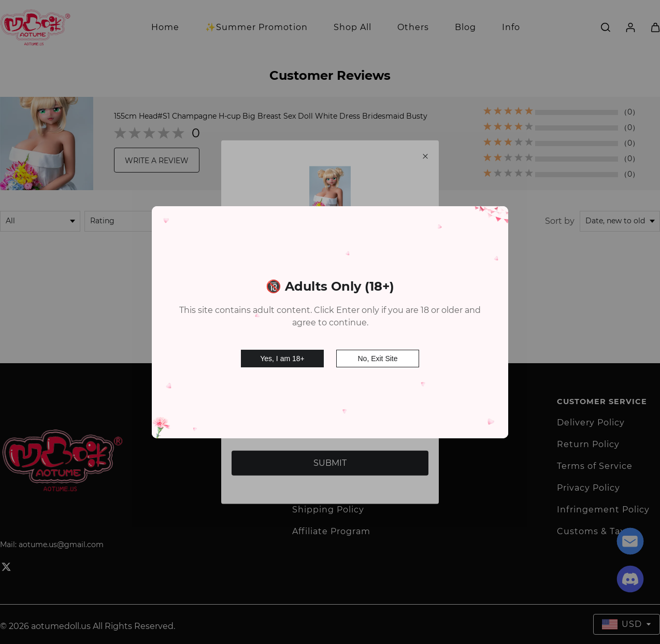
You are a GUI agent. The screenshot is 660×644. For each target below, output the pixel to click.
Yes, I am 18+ (282, 354)
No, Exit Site (377, 354)
